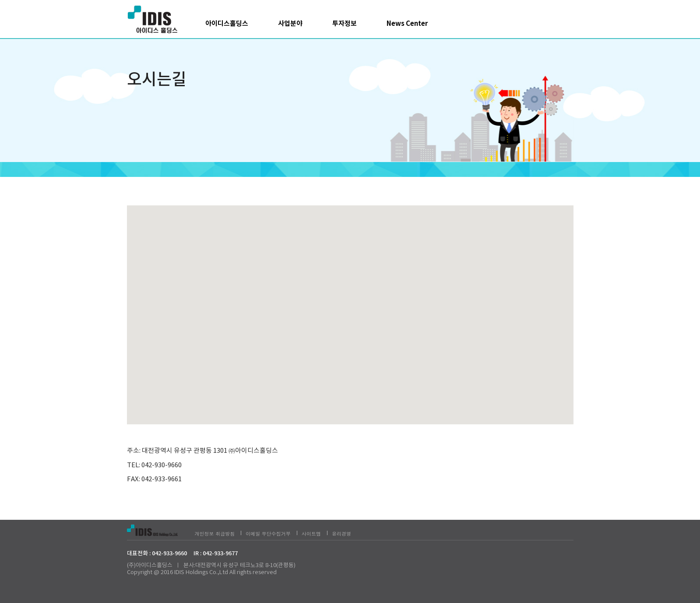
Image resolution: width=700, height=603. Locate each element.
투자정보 (345, 24)
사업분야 (290, 24)
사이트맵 (311, 534)
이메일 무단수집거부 (268, 534)
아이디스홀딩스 (227, 24)
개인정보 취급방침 (215, 534)
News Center (407, 24)
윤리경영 (341, 534)
